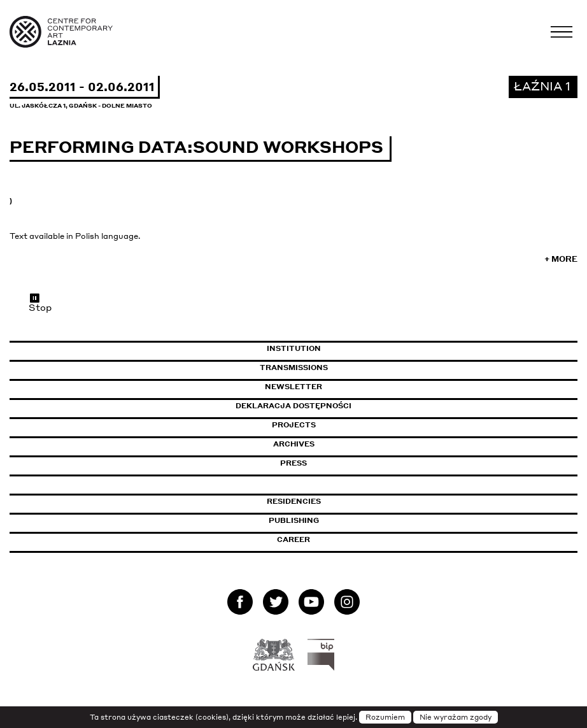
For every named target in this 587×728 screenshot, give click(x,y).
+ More (561, 259)
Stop (40, 303)
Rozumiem (385, 717)
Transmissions (349, 368)
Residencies (294, 501)
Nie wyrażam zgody (456, 717)
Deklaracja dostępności (293, 406)
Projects (294, 425)
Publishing (294, 520)
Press (293, 463)
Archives (294, 444)
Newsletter (293, 387)
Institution (294, 348)
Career (293, 539)
